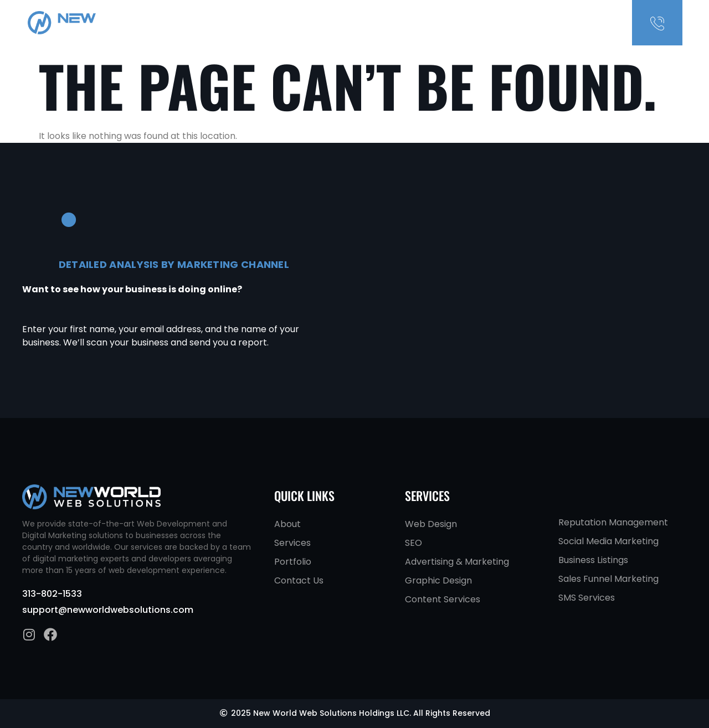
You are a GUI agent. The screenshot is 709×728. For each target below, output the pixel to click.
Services (522, 23)
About (483, 23)
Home (450, 23)
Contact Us (572, 23)
